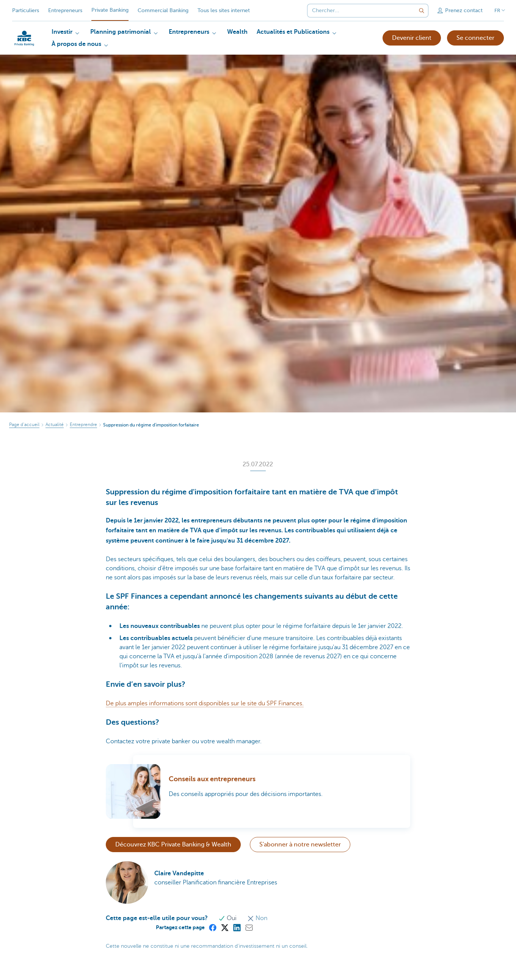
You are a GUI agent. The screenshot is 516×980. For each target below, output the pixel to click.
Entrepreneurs (65, 10)
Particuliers (26, 10)
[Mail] (249, 927)
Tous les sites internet (224, 10)
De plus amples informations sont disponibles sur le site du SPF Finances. (205, 703)
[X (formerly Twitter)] (224, 927)
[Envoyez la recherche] (422, 11)
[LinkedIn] (237, 927)
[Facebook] (212, 927)
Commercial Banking (163, 10)
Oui (228, 918)
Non (257, 918)
